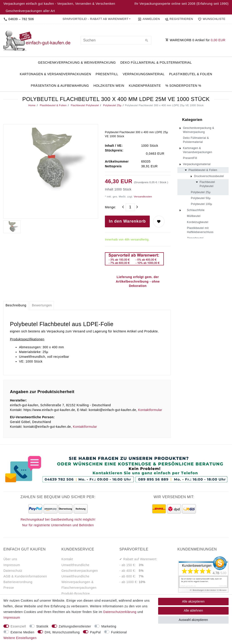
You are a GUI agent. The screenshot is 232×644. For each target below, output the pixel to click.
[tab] (16, 305)
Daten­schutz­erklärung (120, 612)
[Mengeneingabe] (130, 207)
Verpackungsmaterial (144, 74)
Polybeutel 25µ (112, 105)
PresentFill (107, 74)
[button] (97, 19)
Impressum (12, 565)
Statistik (42, 626)
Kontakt (67, 559)
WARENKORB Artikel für (195, 40)
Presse (9, 588)
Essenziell (18, 626)
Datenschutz (13, 571)
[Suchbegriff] (116, 40)
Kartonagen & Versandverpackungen (55, 74)
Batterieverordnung (18, 582)
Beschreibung (16, 305)
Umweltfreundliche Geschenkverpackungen (80, 568)
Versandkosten (143, 197)
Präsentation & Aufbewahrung (60, 86)
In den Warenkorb (127, 221)
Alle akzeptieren (193, 601)
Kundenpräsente (145, 86)
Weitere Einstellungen (20, 638)
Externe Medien (23, 632)
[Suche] (147, 41)
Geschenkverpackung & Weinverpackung (77, 62)
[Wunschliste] (211, 19)
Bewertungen (42, 305)
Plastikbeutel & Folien (191, 74)
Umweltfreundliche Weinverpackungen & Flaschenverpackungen (79, 582)
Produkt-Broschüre (76, 594)
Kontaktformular (150, 410)
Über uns (10, 559)
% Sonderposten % (183, 86)
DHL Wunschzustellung (62, 632)
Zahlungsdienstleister (75, 626)
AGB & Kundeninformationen (25, 576)
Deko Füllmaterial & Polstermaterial (156, 62)
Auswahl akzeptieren (193, 620)
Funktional (119, 632)
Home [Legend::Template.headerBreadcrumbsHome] (32, 105)
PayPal (95, 632)
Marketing (109, 626)
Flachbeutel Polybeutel (85, 105)
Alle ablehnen (193, 610)
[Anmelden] (149, 19)
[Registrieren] (179, 19)
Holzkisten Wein (109, 86)
